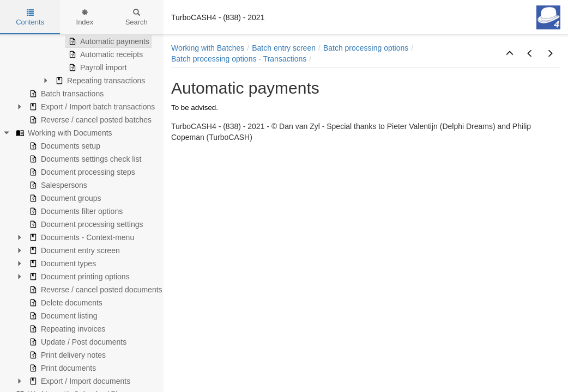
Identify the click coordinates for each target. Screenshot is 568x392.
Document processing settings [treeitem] (85, 224)
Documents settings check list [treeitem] (84, 159)
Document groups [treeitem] (64, 198)
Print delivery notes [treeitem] (66, 355)
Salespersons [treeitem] (57, 185)
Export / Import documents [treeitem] (78, 381)
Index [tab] (85, 17)
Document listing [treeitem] (62, 316)
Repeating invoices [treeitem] (66, 329)
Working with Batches (208, 48)
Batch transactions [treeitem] (65, 94)
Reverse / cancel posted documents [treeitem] (95, 290)
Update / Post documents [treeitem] (77, 342)
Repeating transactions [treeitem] (99, 81)
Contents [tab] (30, 17)
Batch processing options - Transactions (239, 59)
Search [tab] (137, 17)
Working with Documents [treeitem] (63, 133)
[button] (510, 54)
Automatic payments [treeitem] (108, 41)
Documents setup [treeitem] (64, 146)
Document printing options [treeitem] (78, 277)
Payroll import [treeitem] (96, 68)
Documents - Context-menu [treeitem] (80, 237)
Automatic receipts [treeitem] (104, 54)
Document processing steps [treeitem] (81, 172)
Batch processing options (366, 48)
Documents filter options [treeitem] (75, 211)
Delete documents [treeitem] (65, 303)
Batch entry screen (284, 48)
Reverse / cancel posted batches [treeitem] (89, 120)
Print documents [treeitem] (61, 368)
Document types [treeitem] (61, 264)
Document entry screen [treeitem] (73, 250)
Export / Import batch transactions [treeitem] (91, 107)
